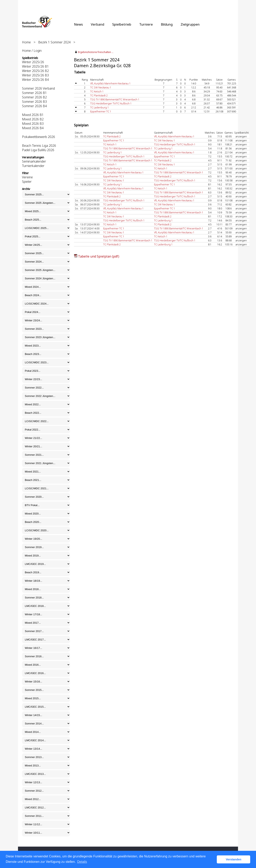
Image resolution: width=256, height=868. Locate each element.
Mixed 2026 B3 (33, 124)
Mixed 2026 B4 (33, 128)
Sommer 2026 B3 (34, 102)
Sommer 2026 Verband (38, 88)
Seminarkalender (34, 161)
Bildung (167, 24)
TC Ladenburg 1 (99, 107)
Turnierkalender (33, 166)
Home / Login (32, 51)
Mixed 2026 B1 (33, 115)
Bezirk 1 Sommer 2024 (54, 42)
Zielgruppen (190, 24)
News (78, 24)
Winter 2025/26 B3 (35, 75)
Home (26, 42)
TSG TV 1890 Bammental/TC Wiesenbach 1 (115, 99)
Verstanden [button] (234, 859)
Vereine (27, 177)
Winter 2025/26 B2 (35, 71)
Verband (97, 24)
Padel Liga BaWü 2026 (38, 150)
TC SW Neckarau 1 (101, 87)
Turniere (146, 24)
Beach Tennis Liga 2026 (39, 146)
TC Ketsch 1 (97, 91)
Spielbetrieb (122, 24)
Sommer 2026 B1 (34, 93)
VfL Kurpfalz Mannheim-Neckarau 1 (110, 83)
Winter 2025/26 (33, 62)
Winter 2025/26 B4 (35, 80)
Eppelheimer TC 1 (101, 111)
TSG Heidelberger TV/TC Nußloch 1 (111, 103)
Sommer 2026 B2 (34, 97)
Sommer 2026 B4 (34, 106)
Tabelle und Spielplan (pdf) (99, 256)
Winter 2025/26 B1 (35, 66)
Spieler (27, 182)
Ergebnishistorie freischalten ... (96, 52)
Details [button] (82, 862)
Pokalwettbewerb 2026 (38, 137)
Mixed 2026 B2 (33, 119)
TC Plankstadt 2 (99, 95)
